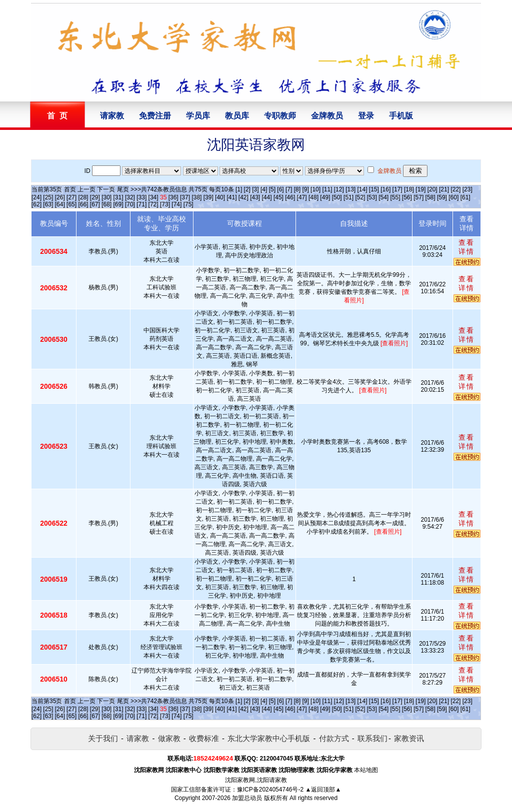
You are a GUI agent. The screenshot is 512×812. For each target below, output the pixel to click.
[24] (36, 197)
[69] (118, 204)
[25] (48, 197)
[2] (247, 189)
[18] (409, 189)
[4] (264, 189)
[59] (442, 197)
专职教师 (280, 116)
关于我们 (103, 738)
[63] (48, 204)
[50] (337, 197)
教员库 (237, 116)
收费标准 (204, 738)
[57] (418, 197)
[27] (71, 197)
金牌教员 (327, 116)
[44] (267, 197)
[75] (188, 204)
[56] (407, 197)
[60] (453, 197)
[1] (239, 189)
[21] (444, 189)
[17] (397, 189)
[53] (372, 197)
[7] (289, 189)
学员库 (198, 116)
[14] (362, 189)
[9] (305, 189)
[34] (153, 197)
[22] (455, 189)
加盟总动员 (247, 798)
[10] (315, 189)
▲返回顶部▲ (323, 790)
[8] (297, 189)
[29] (95, 197)
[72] (153, 204)
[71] (141, 204)
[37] (185, 197)
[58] (430, 197)
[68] (106, 204)
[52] (360, 197)
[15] (374, 189)
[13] (350, 189)
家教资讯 (409, 738)
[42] (243, 197)
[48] (313, 197)
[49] (325, 197)
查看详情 (466, 247)
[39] (208, 197)
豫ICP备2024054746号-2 (270, 790)
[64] (60, 204)
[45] (278, 197)
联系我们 (372, 738)
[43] (255, 197)
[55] (395, 197)
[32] (130, 197)
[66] (83, 204)
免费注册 (155, 116)
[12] (339, 189)
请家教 (112, 116)
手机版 (401, 116)
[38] (196, 197)
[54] (383, 197)
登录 (366, 116)
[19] (420, 189)
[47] (302, 197)
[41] (231, 197)
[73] (165, 204)
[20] (432, 189)
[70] (130, 204)
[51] (348, 197)
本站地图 (366, 770)
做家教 (169, 738)
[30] (106, 197)
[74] (176, 204)
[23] (467, 189)
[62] (36, 204)
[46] (290, 197)
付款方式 (334, 738)
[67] (95, 204)
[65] (71, 204)
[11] (327, 189)
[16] (385, 189)
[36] (173, 197)
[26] (60, 197)
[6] (280, 189)
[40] (220, 197)
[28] (83, 197)
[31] (118, 197)
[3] (255, 189)
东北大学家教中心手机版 (269, 738)
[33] (141, 197)
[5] (272, 189)
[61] (465, 197)
